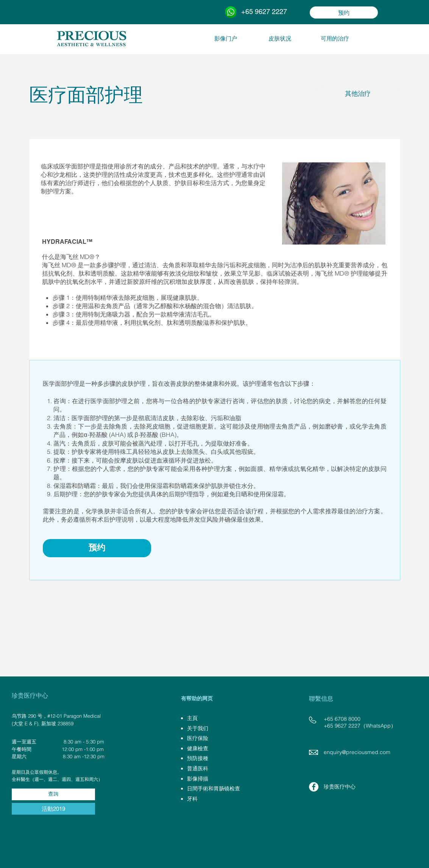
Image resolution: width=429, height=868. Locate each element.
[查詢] (53, 794)
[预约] (344, 12)
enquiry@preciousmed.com (357, 752)
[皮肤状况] (280, 38)
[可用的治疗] (335, 38)
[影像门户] (226, 38)
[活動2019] (53, 809)
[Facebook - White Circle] (314, 787)
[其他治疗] (358, 94)
